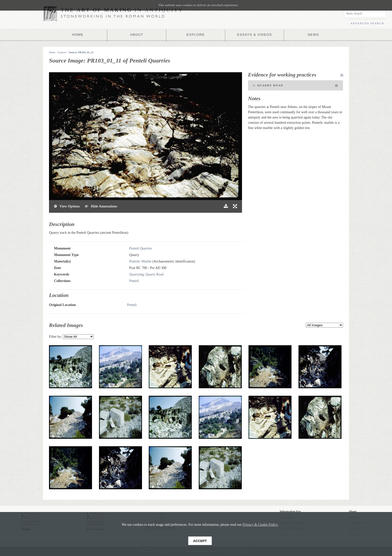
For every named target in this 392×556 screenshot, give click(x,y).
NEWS (312, 34)
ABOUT (137, 34)
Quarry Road (155, 274)
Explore (62, 52)
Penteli (134, 281)
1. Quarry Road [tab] (295, 86)
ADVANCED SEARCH (367, 23)
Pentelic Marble (140, 261)
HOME (79, 34)
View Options (67, 206)
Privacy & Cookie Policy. (260, 525)
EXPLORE (196, 34)
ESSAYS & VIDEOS (254, 34)
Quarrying (136, 274)
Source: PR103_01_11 (81, 52)
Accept (200, 541)
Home (52, 52)
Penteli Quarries (141, 248)
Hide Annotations (101, 206)
